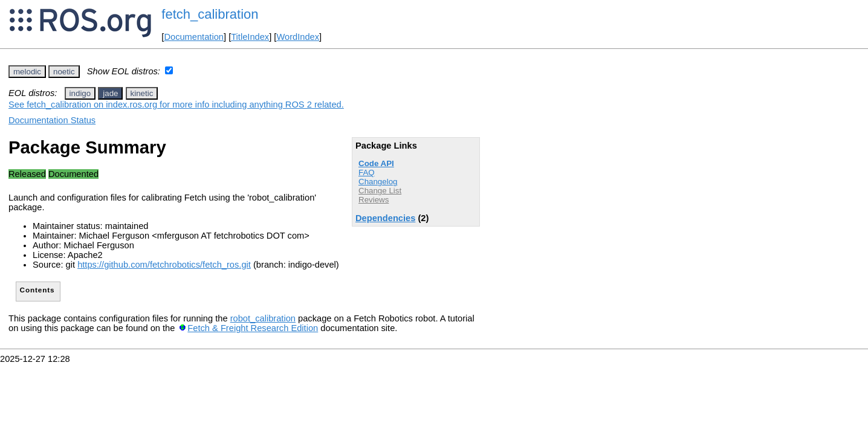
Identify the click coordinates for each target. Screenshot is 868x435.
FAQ (367, 172)
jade (110, 93)
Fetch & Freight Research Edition (253, 328)
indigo (80, 93)
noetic (64, 72)
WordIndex (298, 37)
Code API (376, 163)
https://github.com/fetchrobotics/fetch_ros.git (164, 265)
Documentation (194, 37)
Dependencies (385, 218)
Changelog (378, 182)
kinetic (142, 93)
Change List (380, 191)
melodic (27, 72)
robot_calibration (263, 318)
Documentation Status (52, 120)
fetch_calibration (210, 14)
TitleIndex (250, 37)
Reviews (374, 200)
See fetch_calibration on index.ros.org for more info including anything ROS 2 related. (176, 105)
